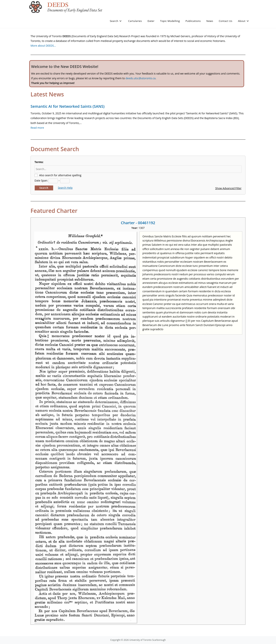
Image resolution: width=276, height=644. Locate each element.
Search (44, 188)
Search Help (65, 188)
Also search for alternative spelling (60, 175)
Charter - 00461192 (138, 223)
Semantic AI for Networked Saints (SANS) (67, 106)
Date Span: (41, 180)
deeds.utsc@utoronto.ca (141, 78)
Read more (37, 128)
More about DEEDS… (43, 46)
